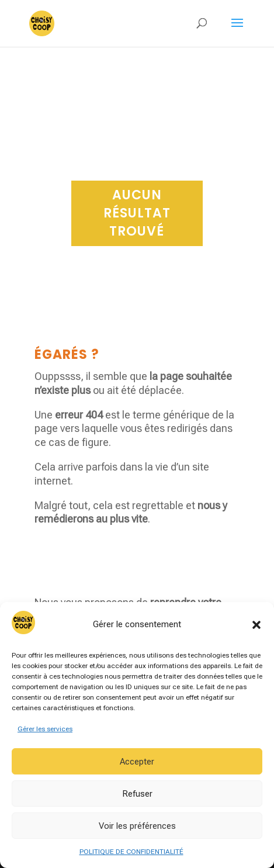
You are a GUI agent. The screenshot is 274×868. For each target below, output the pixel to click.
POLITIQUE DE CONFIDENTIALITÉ (131, 852)
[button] (256, 625)
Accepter (137, 762)
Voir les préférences (137, 826)
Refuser (137, 794)
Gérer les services (45, 729)
